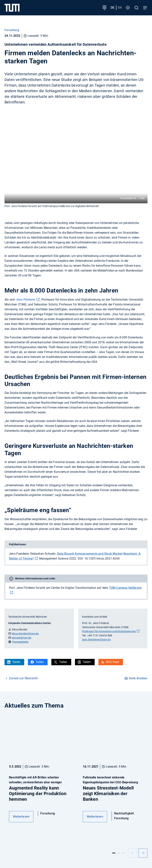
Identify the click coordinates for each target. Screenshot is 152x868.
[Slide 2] (119, 853)
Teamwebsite (20, 642)
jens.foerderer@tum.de (96, 640)
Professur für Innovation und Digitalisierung (109, 631)
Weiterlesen (21, 817)
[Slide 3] (123, 853)
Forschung (12, 30)
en (120, 8)
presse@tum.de (22, 638)
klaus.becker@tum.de (25, 634)
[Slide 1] (114, 853)
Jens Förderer (26, 300)
